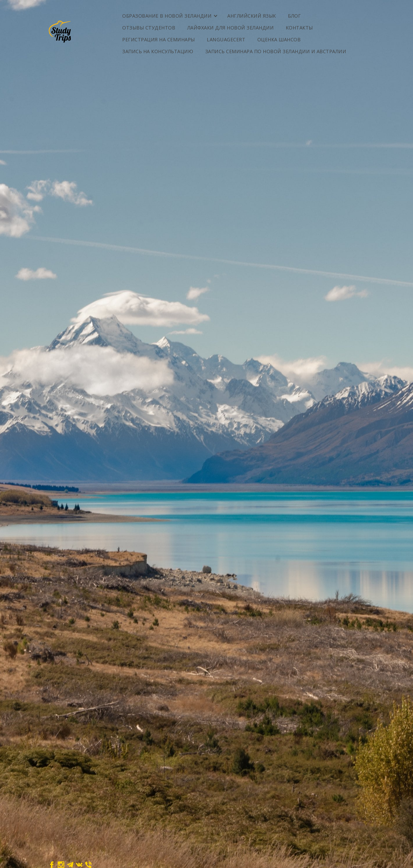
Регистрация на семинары (159, 40)
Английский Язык (252, 16)
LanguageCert (226, 40)
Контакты (299, 28)
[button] (169, 14)
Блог (294, 16)
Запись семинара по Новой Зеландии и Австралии (276, 51)
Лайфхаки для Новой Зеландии (231, 28)
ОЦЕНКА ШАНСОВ (279, 40)
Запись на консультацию (158, 51)
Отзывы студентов (149, 28)
